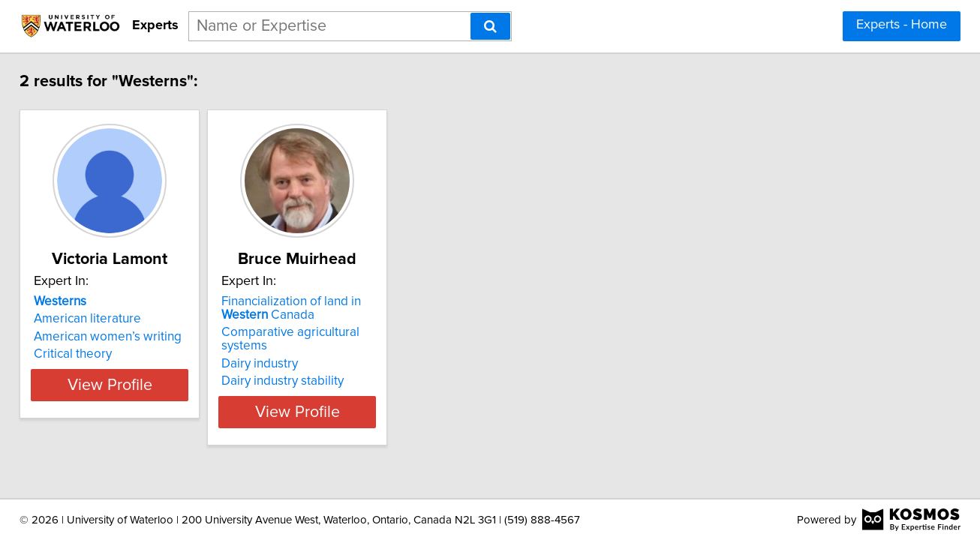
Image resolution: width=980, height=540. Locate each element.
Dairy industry (317, 350)
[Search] (490, 26)
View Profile (149, 398)
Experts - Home (902, 25)
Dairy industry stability (340, 367)
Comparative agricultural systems (373, 332)
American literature (108, 319)
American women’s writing (128, 337)
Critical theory (93, 354)
